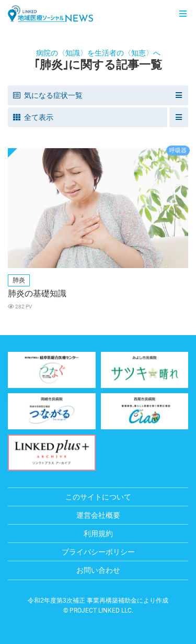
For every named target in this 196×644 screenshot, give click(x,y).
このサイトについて (98, 497)
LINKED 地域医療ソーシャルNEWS (50, 14)
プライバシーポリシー (98, 552)
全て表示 (33, 117)
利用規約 (98, 534)
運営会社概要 (98, 515)
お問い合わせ (98, 570)
